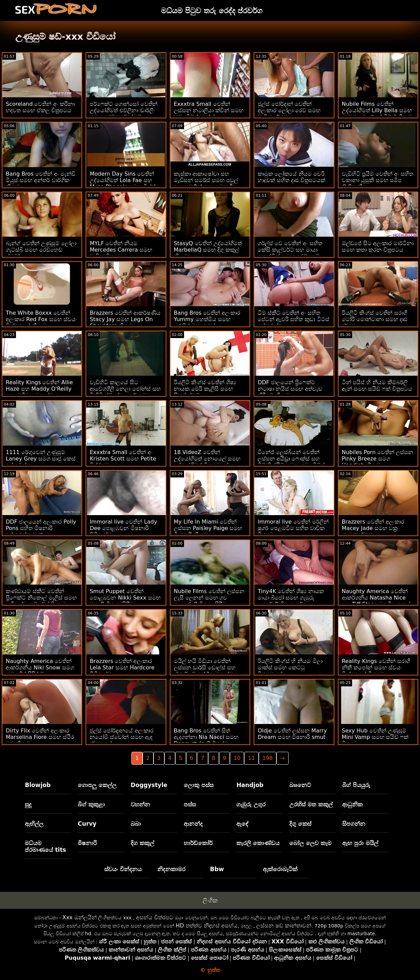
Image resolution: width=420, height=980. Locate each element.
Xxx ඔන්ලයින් (80, 917)
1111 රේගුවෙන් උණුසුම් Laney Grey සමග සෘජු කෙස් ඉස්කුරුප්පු (41, 459)
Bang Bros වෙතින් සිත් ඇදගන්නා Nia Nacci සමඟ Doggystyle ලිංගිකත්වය (206, 737)
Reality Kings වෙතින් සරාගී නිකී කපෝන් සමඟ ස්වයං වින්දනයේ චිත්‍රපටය (376, 668)
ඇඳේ (242, 824)
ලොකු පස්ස (199, 785)
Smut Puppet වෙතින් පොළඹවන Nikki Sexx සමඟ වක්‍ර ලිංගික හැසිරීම (125, 598)
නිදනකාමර (171, 869)
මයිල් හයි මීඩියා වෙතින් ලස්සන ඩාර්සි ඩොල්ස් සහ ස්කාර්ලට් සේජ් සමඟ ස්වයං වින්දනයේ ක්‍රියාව (206, 671)
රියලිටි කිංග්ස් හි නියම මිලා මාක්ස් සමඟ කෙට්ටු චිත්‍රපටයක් (290, 668)
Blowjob (38, 785)
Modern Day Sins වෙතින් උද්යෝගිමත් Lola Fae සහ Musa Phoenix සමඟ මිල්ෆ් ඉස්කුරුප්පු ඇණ (123, 183)
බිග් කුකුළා (91, 804)
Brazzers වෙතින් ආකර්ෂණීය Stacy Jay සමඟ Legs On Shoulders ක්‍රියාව (125, 319)
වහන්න (140, 804)
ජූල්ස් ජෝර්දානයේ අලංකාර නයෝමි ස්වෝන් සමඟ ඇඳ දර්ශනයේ (121, 737)
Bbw (217, 869)
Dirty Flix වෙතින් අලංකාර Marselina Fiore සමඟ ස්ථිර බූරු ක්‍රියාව (40, 737)
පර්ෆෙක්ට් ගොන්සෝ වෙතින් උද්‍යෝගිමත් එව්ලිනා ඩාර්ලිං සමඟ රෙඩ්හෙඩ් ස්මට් (123, 110)
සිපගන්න (354, 824)
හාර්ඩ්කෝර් (198, 843)
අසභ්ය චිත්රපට (155, 917)
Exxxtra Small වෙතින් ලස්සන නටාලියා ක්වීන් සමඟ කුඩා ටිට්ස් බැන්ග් (209, 110)
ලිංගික (210, 900)
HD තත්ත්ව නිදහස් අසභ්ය (207, 926)
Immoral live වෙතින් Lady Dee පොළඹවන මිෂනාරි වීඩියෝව (123, 528)
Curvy (87, 824)
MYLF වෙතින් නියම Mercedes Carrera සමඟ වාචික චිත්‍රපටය (121, 250)
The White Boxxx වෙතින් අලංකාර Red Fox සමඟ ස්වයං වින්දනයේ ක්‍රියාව (41, 319)
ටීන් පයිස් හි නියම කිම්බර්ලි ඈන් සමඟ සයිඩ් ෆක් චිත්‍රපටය (377, 386)
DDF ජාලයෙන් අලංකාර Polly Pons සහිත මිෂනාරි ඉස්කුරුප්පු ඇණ (41, 528)
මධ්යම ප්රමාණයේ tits (45, 846)
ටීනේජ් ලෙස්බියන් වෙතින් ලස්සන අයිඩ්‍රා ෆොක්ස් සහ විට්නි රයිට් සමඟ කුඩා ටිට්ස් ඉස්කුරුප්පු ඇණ (291, 462)
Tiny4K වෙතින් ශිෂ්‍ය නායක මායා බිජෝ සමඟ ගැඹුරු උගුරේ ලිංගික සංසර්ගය (291, 598)
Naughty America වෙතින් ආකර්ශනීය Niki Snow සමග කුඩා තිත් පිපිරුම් (40, 668)
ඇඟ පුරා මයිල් (360, 843)
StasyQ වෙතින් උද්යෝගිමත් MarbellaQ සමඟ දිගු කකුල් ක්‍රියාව (208, 250)
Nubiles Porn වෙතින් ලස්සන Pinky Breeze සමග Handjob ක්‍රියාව (378, 459)
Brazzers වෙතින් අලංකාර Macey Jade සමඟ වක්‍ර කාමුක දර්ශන (373, 528)
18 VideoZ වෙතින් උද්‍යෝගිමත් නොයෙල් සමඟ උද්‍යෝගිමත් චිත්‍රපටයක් (207, 459)
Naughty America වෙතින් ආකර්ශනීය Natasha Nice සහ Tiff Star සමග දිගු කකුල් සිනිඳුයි (376, 601)
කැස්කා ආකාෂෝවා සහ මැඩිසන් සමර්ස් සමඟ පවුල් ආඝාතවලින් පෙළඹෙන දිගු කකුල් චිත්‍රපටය (206, 183)
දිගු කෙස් (300, 824)
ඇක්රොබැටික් (280, 869)
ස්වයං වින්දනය (123, 869)
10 (237, 758)
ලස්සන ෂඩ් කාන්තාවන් (284, 926)
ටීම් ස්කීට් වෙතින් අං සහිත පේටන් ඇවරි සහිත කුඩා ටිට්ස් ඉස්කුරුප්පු (293, 319)
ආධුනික (352, 804)
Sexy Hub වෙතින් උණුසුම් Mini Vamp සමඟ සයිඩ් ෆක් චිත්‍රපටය (375, 737)
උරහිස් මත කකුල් (311, 804)
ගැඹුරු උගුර (251, 804)
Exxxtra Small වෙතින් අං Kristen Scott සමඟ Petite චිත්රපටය (123, 459)
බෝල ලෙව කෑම (310, 843)
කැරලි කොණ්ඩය (258, 843)
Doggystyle (149, 785)
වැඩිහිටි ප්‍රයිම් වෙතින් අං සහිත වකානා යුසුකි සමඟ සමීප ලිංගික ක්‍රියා (378, 180)
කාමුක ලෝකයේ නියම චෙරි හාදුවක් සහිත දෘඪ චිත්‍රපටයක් (291, 177)
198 (268, 758)
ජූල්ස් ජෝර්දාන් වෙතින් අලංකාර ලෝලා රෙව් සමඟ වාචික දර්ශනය (289, 110)
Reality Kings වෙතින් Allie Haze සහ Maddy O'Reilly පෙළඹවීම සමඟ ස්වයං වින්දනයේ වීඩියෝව (39, 392)
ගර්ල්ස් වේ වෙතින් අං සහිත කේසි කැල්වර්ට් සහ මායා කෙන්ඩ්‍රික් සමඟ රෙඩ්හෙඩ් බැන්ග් (290, 253)
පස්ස (190, 804)
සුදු (28, 804)
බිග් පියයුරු (356, 785)
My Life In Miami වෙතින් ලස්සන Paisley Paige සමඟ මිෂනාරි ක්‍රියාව (208, 528)
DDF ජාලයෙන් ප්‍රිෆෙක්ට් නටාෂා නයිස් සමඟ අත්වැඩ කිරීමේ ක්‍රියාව (290, 389)
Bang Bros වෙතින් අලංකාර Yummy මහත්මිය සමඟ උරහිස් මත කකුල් (207, 319)
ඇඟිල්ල (34, 824)
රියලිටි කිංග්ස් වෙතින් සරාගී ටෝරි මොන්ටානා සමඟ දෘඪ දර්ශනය (375, 319)
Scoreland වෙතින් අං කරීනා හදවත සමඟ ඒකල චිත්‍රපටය (40, 107)
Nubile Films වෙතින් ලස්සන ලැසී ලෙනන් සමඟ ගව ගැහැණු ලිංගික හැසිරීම (209, 598)
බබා (136, 824)
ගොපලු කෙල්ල (97, 785)
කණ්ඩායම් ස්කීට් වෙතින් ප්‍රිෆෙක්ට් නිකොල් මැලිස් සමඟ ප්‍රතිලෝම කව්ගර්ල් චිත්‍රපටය (41, 598)
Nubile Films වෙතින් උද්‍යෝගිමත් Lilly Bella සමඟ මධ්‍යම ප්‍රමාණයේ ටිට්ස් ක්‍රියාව (377, 110)
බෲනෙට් (300, 785)
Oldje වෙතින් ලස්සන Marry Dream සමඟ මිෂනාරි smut (292, 734)
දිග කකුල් (142, 843)
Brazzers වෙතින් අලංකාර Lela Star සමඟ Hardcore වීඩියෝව (122, 668)
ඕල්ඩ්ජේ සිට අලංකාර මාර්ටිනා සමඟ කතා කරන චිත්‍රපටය (378, 247)
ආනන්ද (193, 824)
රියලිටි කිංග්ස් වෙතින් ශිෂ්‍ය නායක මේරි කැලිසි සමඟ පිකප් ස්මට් (205, 389)
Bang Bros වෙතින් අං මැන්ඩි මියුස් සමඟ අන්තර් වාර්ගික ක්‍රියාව (41, 180)
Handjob (250, 785)
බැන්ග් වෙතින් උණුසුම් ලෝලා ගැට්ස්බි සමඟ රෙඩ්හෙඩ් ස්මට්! (41, 250)
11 (251, 758)
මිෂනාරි (87, 843)
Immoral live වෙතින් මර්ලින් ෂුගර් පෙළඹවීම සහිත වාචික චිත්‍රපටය (293, 528)
